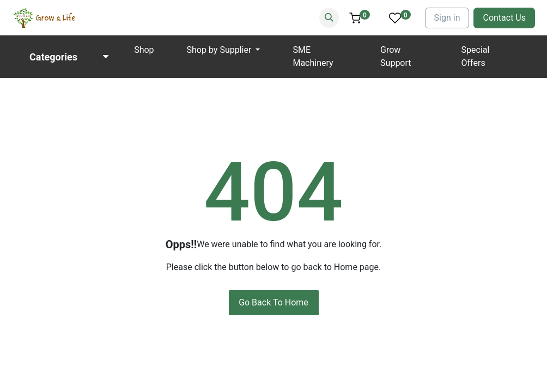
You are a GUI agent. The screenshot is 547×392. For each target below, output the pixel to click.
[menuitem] (144, 50)
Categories (53, 57)
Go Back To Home (273, 302)
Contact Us (504, 18)
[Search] (329, 18)
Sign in (447, 18)
